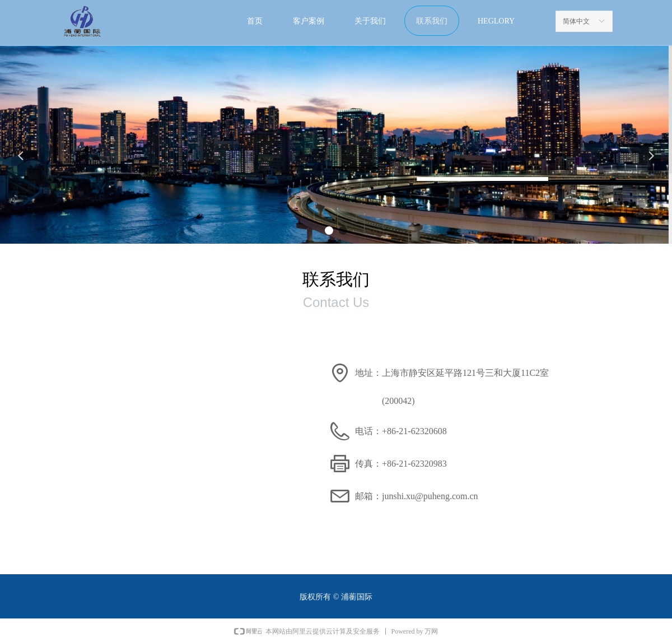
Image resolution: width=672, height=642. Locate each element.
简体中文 (576, 21)
